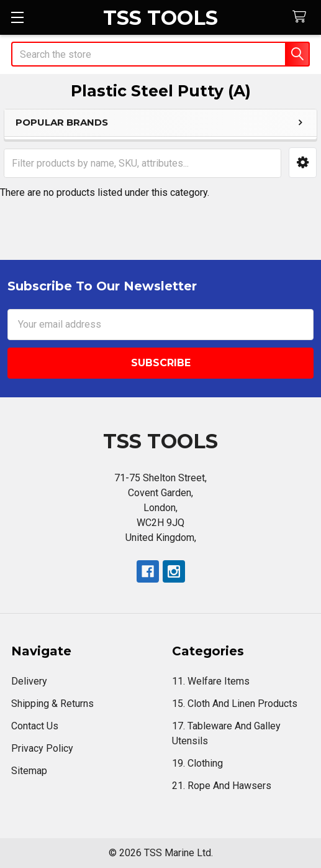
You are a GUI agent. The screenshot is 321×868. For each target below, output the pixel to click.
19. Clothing (197, 763)
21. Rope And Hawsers (222, 786)
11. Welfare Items (211, 681)
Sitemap (29, 771)
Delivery (29, 681)
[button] (303, 163)
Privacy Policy (42, 748)
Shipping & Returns (52, 704)
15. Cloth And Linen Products (235, 704)
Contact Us (35, 726)
